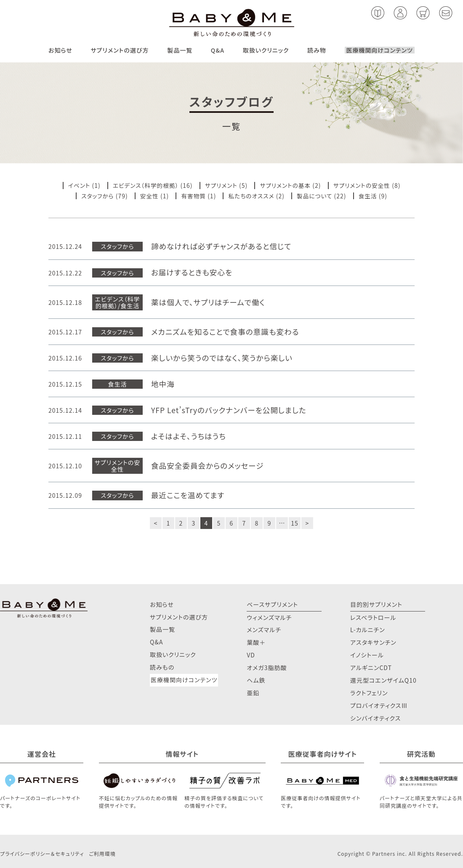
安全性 (148, 195)
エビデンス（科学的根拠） (144, 185)
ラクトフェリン (369, 692)
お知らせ (60, 50)
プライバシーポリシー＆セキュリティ (42, 853)
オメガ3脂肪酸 (267, 667)
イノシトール (367, 654)
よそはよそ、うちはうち (189, 436)
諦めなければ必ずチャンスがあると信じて (223, 246)
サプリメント (221, 185)
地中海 (163, 383)
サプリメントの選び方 (120, 50)
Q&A (218, 50)
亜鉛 (253, 692)
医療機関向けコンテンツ (380, 50)
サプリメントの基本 (286, 185)
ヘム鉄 (256, 680)
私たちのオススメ (252, 195)
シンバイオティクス (375, 718)
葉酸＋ (256, 642)
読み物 (317, 50)
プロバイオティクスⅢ (379, 705)
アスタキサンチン (373, 642)
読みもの (162, 667)
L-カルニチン (368, 629)
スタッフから (96, 195)
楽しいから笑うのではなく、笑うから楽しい (223, 357)
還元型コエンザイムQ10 (383, 680)
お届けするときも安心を (193, 272)
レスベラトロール (373, 617)
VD (251, 654)
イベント (77, 185)
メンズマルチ (264, 629)
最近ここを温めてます (189, 495)
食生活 (370, 195)
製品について (316, 195)
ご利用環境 (102, 853)
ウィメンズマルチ (269, 617)
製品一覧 (180, 50)
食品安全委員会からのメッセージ (209, 466)
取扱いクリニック (266, 50)
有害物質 (193, 195)
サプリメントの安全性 (364, 185)
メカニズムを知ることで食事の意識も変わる (227, 331)
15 (295, 522)
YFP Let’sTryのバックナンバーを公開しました (230, 410)
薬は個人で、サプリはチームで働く (209, 302)
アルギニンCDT (371, 667)
